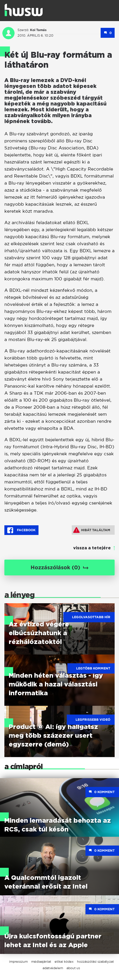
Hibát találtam (92, 530)
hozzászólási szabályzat (95, 962)
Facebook (21, 530)
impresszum (18, 962)
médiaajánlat (41, 962)
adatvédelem (53, 968)
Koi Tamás (38, 30)
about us (73, 968)
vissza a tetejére (92, 548)
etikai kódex (64, 962)
